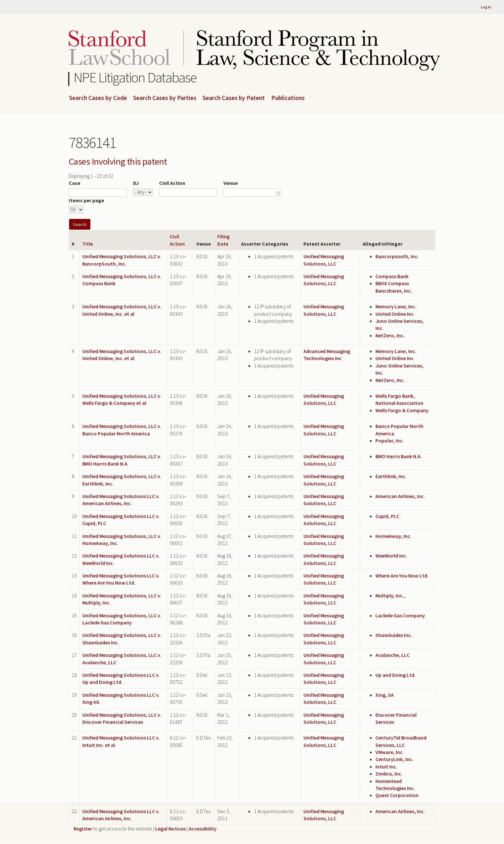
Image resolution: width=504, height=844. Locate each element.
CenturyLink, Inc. (394, 759)
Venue (231, 183)
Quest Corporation (397, 795)
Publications (288, 98)
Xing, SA (385, 695)
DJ (136, 183)
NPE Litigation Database (135, 77)
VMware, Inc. (390, 752)
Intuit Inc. (386, 767)
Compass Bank (392, 276)
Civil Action (172, 183)
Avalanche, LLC (392, 655)
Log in (486, 7)
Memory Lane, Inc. (396, 306)
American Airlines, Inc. (400, 496)
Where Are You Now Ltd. (402, 576)
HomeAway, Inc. (393, 536)
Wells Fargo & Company (402, 410)
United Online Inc (395, 314)
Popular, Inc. (390, 440)
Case (75, 183)
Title (88, 244)
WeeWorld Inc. (391, 556)
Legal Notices (171, 829)
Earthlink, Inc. (391, 476)
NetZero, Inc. (390, 335)
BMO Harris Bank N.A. (399, 456)
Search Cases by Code (98, 98)
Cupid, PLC (387, 516)
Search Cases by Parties (165, 98)
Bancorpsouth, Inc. (397, 256)
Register (83, 829)
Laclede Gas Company (400, 615)
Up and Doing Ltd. (396, 675)
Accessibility (203, 829)
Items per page (86, 200)
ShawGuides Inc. (394, 635)
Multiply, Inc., (390, 595)
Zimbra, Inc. (389, 774)
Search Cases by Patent (234, 98)
